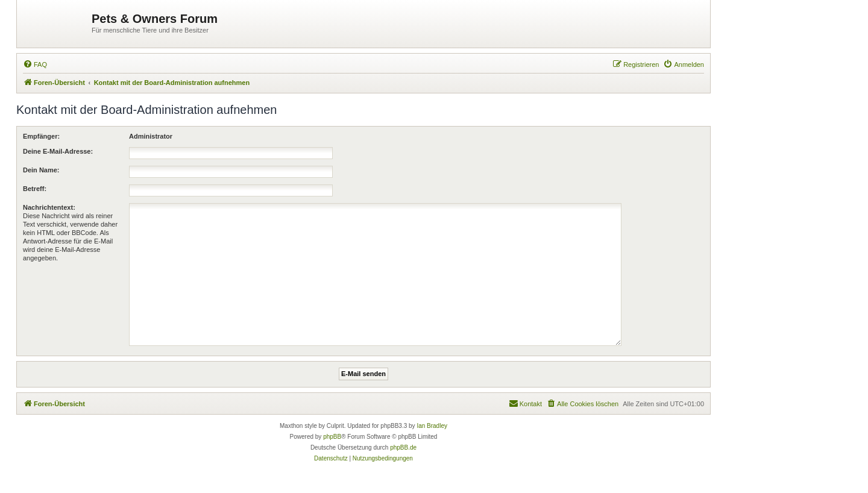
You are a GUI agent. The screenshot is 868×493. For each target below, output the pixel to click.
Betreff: (35, 189)
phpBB (332, 437)
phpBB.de (403, 447)
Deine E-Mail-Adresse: (58, 151)
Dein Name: (41, 170)
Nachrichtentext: (49, 207)
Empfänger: (41, 136)
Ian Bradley (432, 426)
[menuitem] (35, 64)
